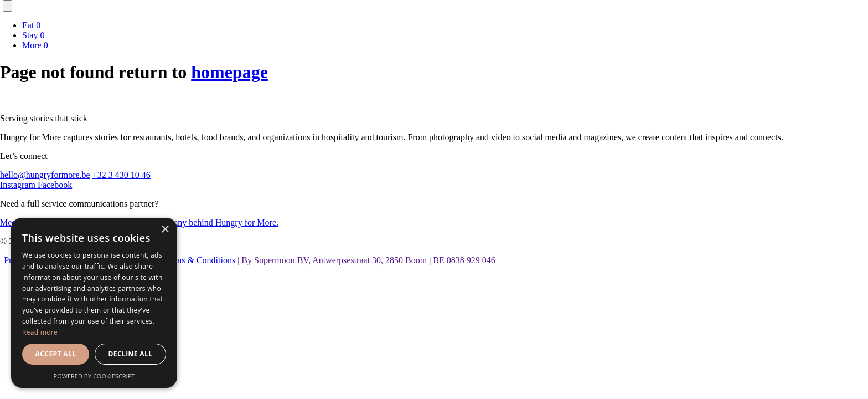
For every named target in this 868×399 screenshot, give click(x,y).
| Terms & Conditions (197, 260)
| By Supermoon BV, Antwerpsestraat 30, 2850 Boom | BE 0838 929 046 (366, 260)
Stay (33, 35)
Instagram (19, 185)
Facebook (55, 185)
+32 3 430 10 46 (122, 175)
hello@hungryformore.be (45, 175)
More (35, 45)
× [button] (165, 230)
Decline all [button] (131, 354)
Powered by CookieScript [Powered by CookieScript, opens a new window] (94, 376)
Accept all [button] (56, 354)
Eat (31, 25)
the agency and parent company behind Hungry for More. (177, 222)
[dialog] (94, 303)
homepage (229, 72)
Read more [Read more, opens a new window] (40, 332)
